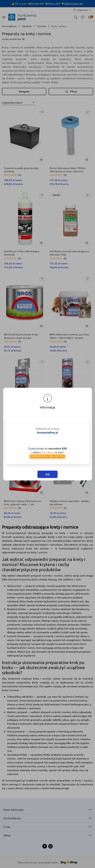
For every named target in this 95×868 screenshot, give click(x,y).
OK (47, 474)
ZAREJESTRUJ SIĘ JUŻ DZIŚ (47, 456)
